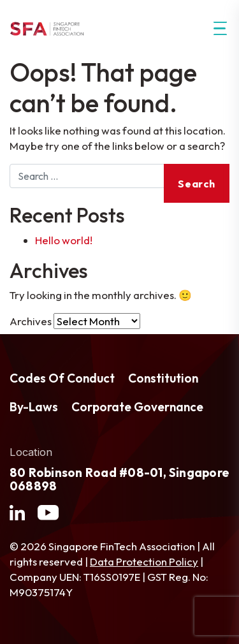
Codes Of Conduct (62, 378)
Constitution (163, 378)
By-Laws (34, 407)
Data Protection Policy (144, 561)
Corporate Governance (137, 407)
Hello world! (64, 240)
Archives (31, 321)
